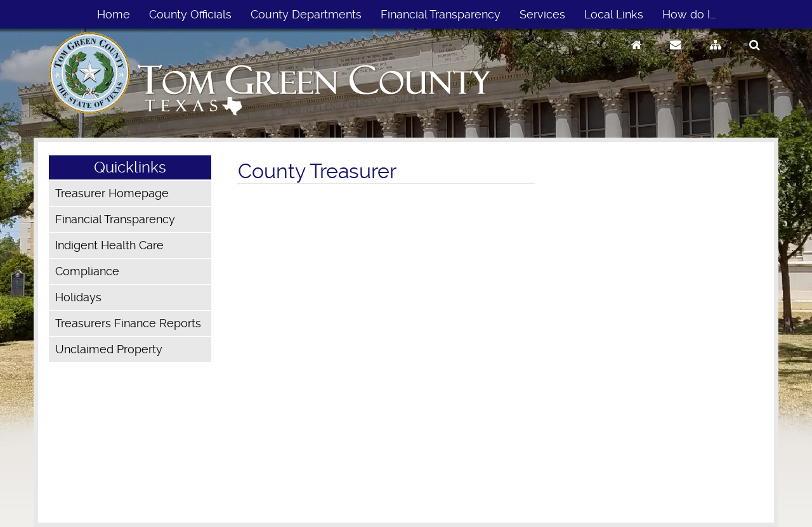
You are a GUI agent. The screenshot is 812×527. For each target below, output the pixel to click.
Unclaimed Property (109, 349)
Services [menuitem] (542, 14)
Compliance (87, 271)
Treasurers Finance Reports (128, 323)
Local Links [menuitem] (614, 14)
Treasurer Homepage (112, 193)
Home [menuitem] (114, 14)
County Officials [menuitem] (190, 14)
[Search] (755, 57)
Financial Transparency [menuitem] (441, 14)
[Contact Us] (676, 57)
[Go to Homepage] (637, 57)
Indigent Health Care (109, 245)
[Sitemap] (716, 57)
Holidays (78, 297)
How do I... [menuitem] (689, 14)
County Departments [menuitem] (306, 14)
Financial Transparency (115, 219)
